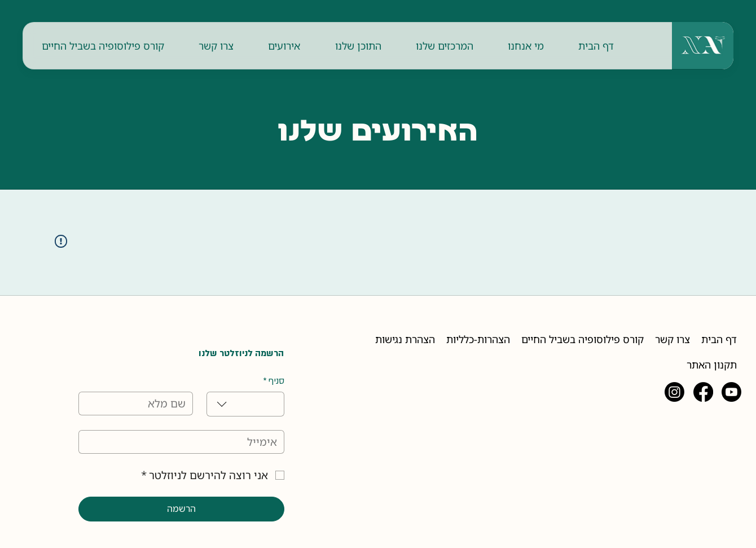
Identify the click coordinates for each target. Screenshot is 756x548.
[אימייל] (184, 442)
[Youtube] (731, 392)
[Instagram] (674, 392)
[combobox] (245, 404)
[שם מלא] (139, 404)
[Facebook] (703, 392)
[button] (526, 46)
